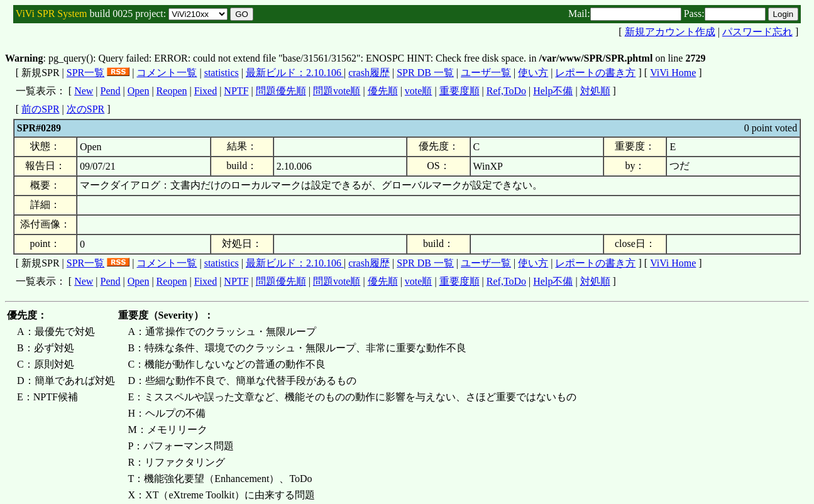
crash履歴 (369, 73)
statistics (222, 73)
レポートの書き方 (595, 73)
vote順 (419, 91)
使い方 (533, 73)
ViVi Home (673, 73)
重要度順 (459, 91)
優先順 (383, 91)
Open (139, 91)
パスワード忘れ (757, 32)
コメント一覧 (167, 73)
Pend (111, 91)
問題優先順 (281, 91)
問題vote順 (337, 91)
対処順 (595, 91)
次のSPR (85, 109)
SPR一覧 (85, 73)
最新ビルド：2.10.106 (295, 73)
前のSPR (40, 109)
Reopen (172, 91)
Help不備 (553, 91)
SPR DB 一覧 (425, 73)
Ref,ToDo (506, 91)
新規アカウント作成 (670, 32)
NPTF (236, 91)
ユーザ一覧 (486, 73)
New (84, 91)
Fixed (206, 91)
